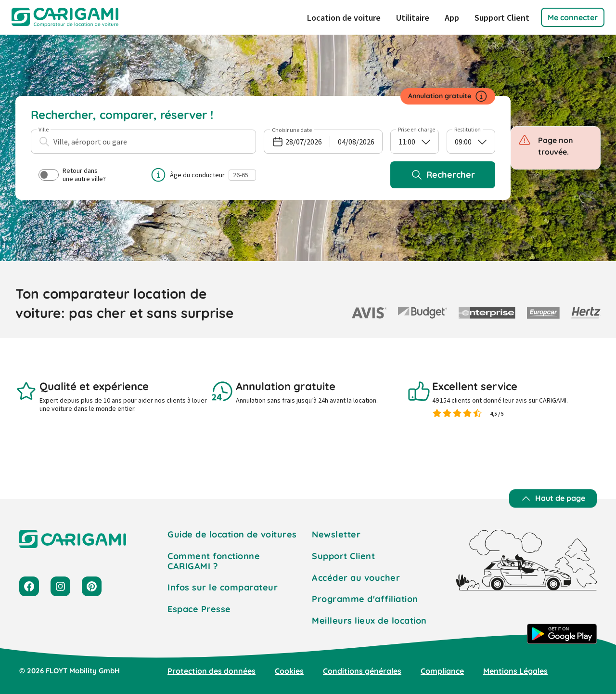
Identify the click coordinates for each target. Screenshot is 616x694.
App (452, 18)
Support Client (502, 18)
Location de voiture (344, 18)
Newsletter (336, 534)
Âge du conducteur (197, 175)
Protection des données (212, 671)
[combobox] (143, 142)
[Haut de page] (553, 498)
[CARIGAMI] (65, 17)
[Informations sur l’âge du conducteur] (158, 175)
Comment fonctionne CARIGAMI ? (214, 561)
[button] (573, 17)
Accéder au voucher (356, 578)
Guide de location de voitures (232, 534)
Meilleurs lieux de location (369, 621)
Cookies (289, 671)
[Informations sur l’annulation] (481, 96)
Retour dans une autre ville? (72, 175)
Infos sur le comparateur (223, 587)
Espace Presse (199, 609)
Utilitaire (413, 18)
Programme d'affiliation (365, 599)
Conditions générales (362, 671)
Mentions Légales (515, 671)
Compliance (442, 671)
